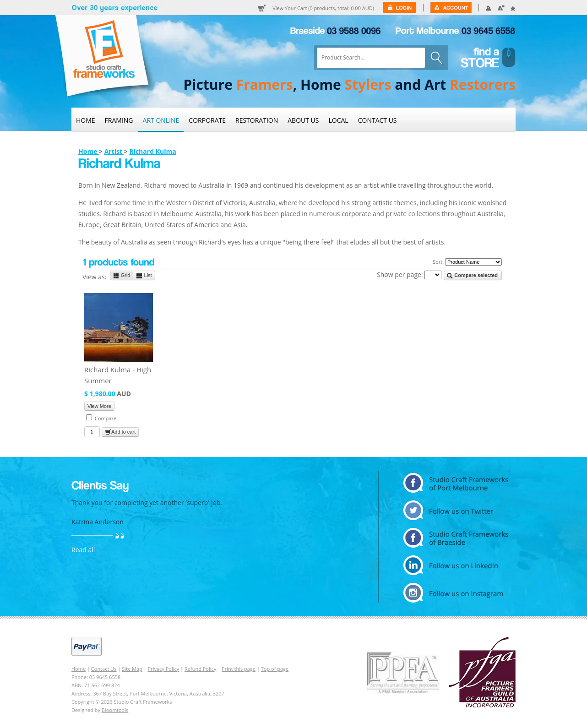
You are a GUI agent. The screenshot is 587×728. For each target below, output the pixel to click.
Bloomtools (115, 710)
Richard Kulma (152, 151)
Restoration (257, 120)
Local (339, 120)
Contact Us (378, 120)
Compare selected (472, 276)
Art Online (161, 120)
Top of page (275, 669)
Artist (114, 151)
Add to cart (120, 432)
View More (99, 406)
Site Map (132, 669)
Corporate (207, 120)
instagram (456, 593)
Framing (119, 120)
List (144, 276)
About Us (303, 120)
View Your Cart (323, 8)
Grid (122, 276)
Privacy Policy (164, 669)
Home (86, 120)
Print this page (239, 669)
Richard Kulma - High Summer (118, 375)
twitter (456, 510)
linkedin (456, 565)
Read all (83, 550)
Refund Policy (200, 669)
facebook (456, 538)
